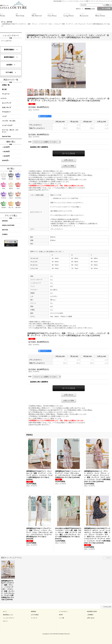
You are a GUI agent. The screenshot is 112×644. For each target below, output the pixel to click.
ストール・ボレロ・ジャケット (10, 131)
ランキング (34, 618)
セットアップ (7, 103)
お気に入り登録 (69, 166)
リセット (108, 558)
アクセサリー (7, 112)
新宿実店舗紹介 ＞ (11, 50)
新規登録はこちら (90, 9)
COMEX (5, 234)
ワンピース (6, 94)
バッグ (4, 116)
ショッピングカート (9, 618)
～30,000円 (6, 156)
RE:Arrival (40, 15)
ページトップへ (107, 607)
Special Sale (6, 136)
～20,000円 (6, 152)
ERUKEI (5, 221)
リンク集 (61, 618)
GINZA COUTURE (8, 225)
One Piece (56, 15)
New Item (24, 15)
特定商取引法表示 (92, 611)
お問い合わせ (69, 160)
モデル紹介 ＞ (11, 72)
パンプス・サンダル (9, 121)
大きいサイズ (7, 107)
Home (8, 15)
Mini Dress (103, 15)
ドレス (4, 98)
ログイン (78, 9)
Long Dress (72, 15)
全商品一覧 (6, 85)
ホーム (5, 611)
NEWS (61, 615)
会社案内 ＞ (11, 65)
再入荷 (4, 89)
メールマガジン (63, 611)
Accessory (87, 15)
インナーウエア (7, 125)
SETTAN (5, 230)
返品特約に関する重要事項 (39, 147)
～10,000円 (6, 147)
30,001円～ (6, 160)
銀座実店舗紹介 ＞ (11, 57)
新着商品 (33, 611)
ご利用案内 (90, 615)
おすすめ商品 (35, 615)
